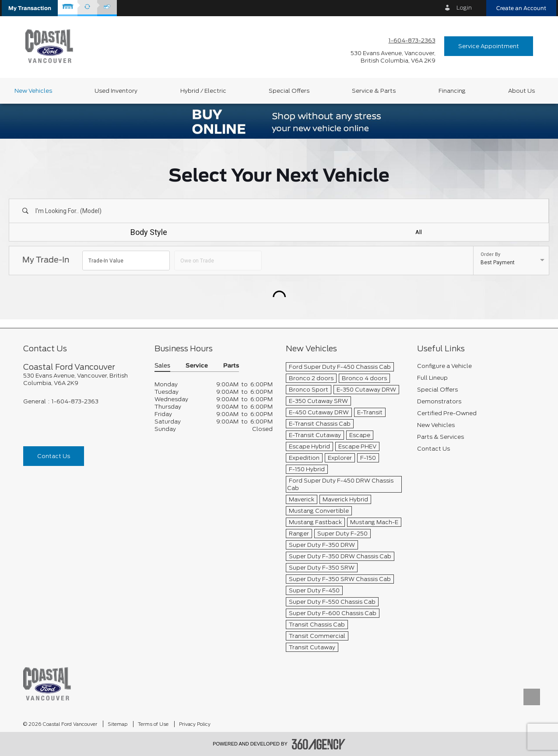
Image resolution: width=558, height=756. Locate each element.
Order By (490, 255)
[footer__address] (82, 379)
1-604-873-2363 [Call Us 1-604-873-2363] (412, 40)
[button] (30, 8)
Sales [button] (162, 366)
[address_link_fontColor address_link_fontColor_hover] (393, 57)
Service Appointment (489, 46)
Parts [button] (231, 366)
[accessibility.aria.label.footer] (319, 744)
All (419, 232)
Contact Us (54, 456)
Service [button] (197, 366)
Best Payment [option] (498, 262)
